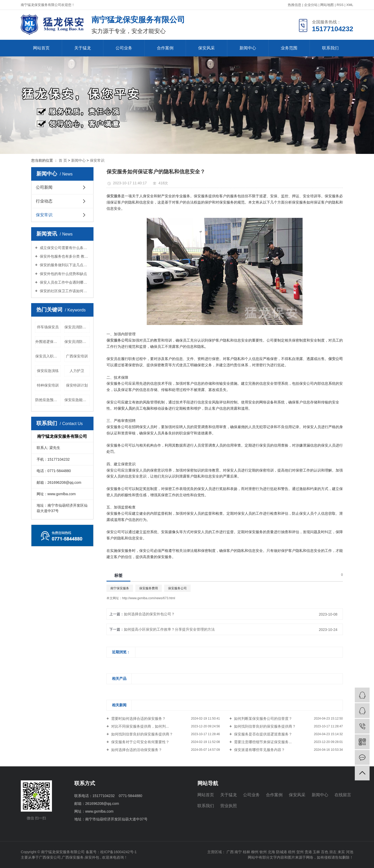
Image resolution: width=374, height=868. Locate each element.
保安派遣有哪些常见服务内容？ (259, 750)
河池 (350, 852)
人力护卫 (77, 371)
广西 (230, 852)
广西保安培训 (77, 356)
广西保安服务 (73, 857)
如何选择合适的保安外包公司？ (149, 614)
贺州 (300, 852)
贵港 (308, 852)
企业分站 (311, 5)
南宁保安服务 (120, 588)
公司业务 (124, 48)
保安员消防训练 (77, 342)
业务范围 (289, 48)
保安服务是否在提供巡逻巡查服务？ (263, 734)
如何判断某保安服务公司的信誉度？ (263, 719)
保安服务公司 (177, 588)
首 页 (63, 160)
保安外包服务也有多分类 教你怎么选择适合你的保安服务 (64, 256)
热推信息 (295, 5)
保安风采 (206, 48)
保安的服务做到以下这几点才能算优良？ (64, 265)
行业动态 (44, 201)
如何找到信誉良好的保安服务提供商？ (265, 726)
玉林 (316, 852)
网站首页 (41, 48)
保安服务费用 (149, 588)
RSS (340, 5)
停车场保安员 (48, 327)
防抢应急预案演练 (48, 400)
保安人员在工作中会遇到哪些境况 (64, 282)
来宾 (341, 852)
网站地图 (327, 5)
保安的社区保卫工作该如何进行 (64, 291)
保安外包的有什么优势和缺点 (63, 274)
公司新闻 (44, 187)
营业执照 (229, 806)
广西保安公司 (50, 857)
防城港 (282, 852)
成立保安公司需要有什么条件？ (64, 248)
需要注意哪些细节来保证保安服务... (263, 742)
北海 (271, 852)
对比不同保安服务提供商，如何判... (139, 726)
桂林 (246, 852)
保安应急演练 (48, 371)
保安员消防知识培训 (77, 327)
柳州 (255, 852)
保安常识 (97, 160)
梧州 (292, 852)
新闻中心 (248, 48)
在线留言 (343, 795)
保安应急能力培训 (77, 400)
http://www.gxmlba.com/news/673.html (149, 598)
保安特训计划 (77, 385)
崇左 (333, 852)
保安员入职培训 (48, 356)
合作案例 (165, 48)
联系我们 (330, 48)
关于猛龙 (83, 48)
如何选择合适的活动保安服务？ (136, 750)
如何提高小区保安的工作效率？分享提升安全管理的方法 (169, 629)
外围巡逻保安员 (48, 342)
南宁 (238, 852)
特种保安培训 (48, 385)
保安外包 (92, 857)
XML (350, 5)
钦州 (263, 852)
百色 (325, 852)
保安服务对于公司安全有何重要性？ (140, 742)
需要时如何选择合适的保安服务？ (138, 719)
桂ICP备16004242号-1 (118, 852)
